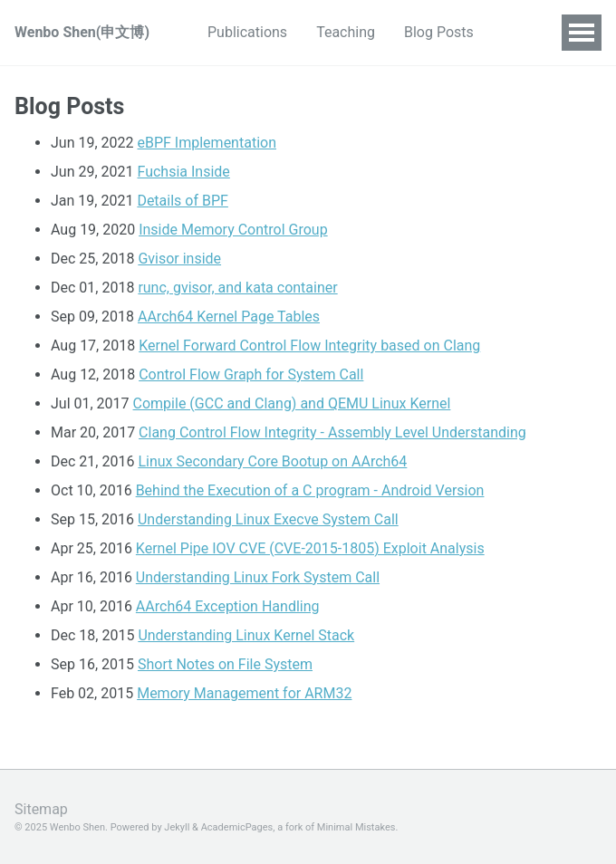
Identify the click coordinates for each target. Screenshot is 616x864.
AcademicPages (237, 827)
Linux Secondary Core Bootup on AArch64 (272, 461)
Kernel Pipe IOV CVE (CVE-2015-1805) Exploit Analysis (310, 548)
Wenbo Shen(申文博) (82, 32)
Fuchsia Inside (184, 172)
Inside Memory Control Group (233, 230)
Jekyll (177, 827)
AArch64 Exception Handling (228, 606)
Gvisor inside (179, 259)
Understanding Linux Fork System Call (258, 577)
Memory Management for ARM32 (244, 693)
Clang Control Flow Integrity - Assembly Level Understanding (332, 432)
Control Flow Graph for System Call (251, 374)
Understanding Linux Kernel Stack (246, 635)
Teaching (346, 32)
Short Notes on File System (225, 664)
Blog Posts (439, 32)
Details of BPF (183, 201)
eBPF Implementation (207, 143)
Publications (247, 32)
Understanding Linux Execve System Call (268, 519)
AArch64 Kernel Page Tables (229, 317)
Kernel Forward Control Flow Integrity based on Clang (309, 346)
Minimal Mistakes (356, 827)
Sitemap (41, 809)
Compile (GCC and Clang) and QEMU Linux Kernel (292, 403)
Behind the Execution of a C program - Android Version (310, 490)
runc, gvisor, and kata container (237, 288)
